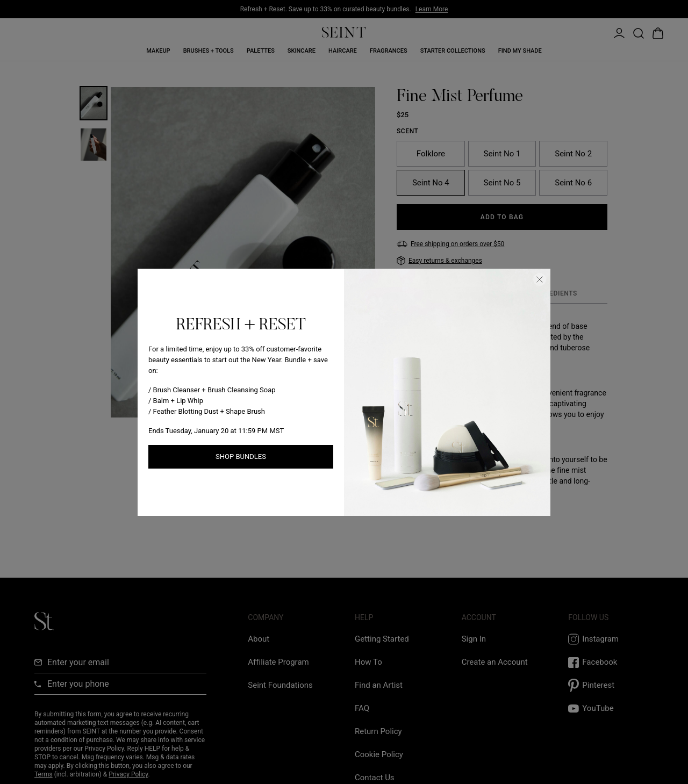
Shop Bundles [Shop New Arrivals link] (241, 456)
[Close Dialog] (540, 279)
